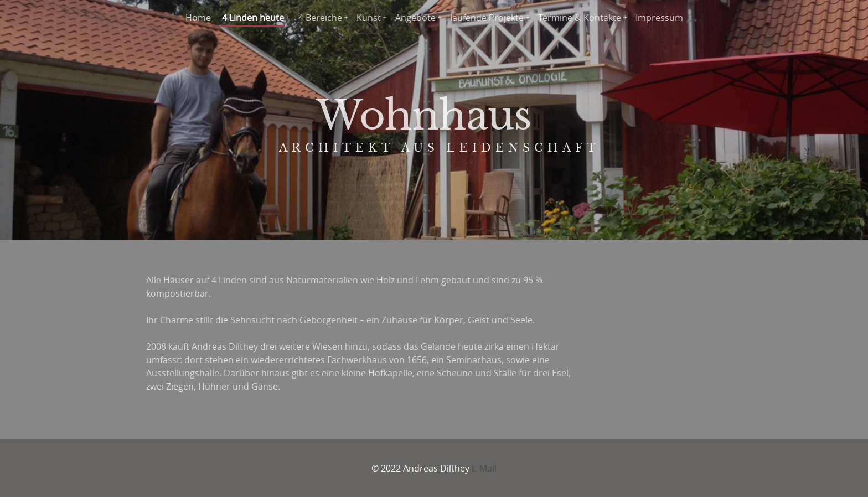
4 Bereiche (320, 18)
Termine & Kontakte (580, 18)
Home (198, 18)
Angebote (415, 18)
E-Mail (484, 468)
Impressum (659, 18)
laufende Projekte (487, 18)
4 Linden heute (253, 18)
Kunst (369, 18)
